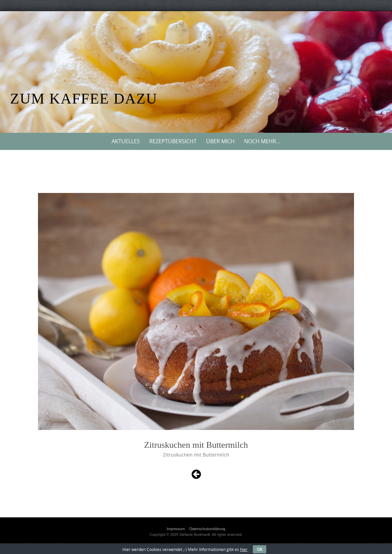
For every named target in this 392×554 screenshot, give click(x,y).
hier (244, 549)
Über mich (220, 141)
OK (260, 549)
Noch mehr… (262, 141)
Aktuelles (126, 141)
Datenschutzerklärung (207, 529)
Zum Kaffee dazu (84, 99)
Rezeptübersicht (173, 141)
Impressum (176, 529)
